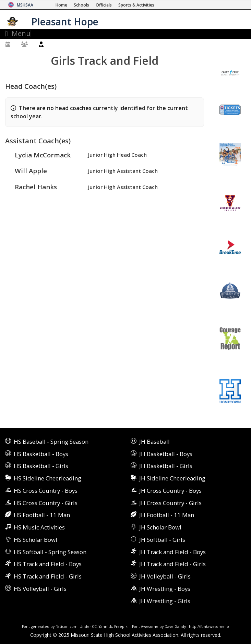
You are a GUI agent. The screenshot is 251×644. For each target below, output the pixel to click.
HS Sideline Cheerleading (47, 478)
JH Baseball (154, 442)
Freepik (121, 627)
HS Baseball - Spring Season (51, 442)
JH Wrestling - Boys (165, 589)
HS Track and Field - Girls (48, 576)
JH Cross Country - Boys (170, 491)
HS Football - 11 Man (42, 515)
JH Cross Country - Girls (170, 503)
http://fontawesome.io (209, 627)
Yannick (105, 627)
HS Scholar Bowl (35, 540)
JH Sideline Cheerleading (172, 478)
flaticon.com (67, 627)
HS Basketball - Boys (41, 454)
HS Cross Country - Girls (46, 503)
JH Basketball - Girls (166, 466)
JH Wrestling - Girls (165, 601)
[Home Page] (61, 5)
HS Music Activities (39, 527)
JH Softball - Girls (162, 540)
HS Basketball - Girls (41, 466)
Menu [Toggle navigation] (18, 34)
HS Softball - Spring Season (50, 552)
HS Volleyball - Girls (40, 589)
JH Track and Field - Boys (172, 552)
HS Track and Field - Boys (48, 564)
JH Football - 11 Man (167, 515)
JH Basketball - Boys (166, 454)
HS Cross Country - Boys (46, 491)
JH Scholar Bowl (160, 527)
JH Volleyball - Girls (165, 576)
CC (94, 627)
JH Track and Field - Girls (172, 564)
